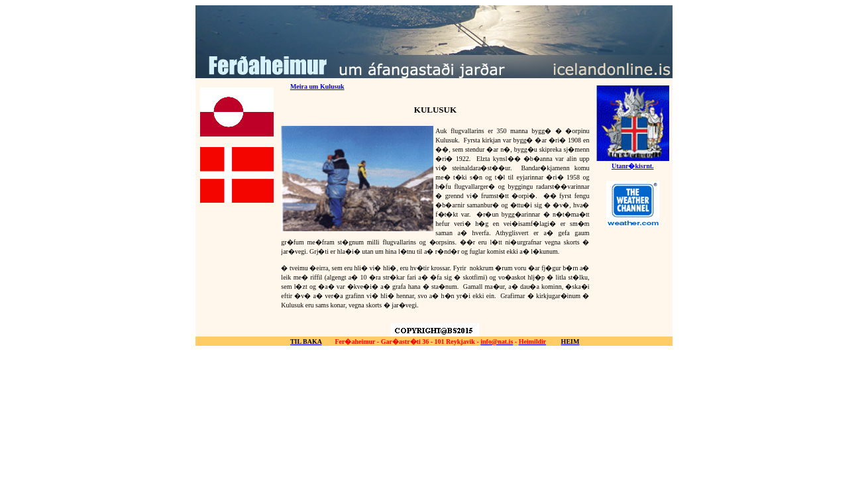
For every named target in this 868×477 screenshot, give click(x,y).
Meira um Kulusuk (317, 86)
